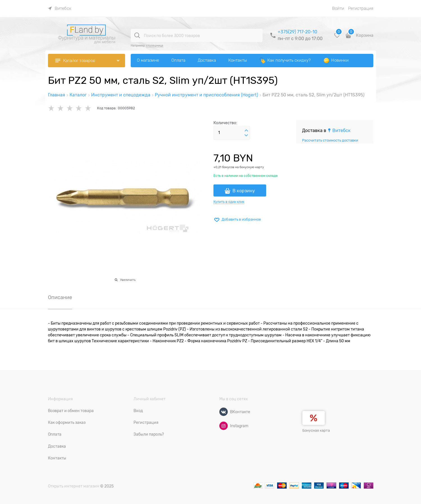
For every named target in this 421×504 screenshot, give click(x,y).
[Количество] (232, 133)
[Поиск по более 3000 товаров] (137, 35)
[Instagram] (224, 426)
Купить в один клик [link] (229, 202)
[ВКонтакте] (224, 412)
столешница (155, 46)
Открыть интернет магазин (74, 486)
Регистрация (361, 8)
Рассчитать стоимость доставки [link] (330, 140)
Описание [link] (60, 298)
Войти (338, 8)
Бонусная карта (316, 430)
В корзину (244, 191)
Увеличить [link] (128, 280)
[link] (60, 8)
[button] (246, 131)
